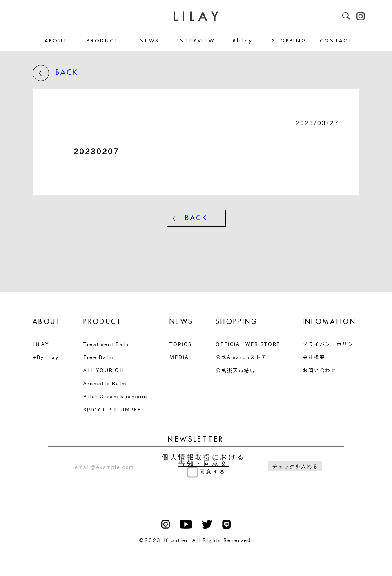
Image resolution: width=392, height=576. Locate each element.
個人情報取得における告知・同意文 (204, 460)
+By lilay (46, 357)
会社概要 (314, 357)
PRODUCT (103, 41)
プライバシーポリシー (331, 344)
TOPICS (181, 344)
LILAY (41, 344)
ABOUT (56, 41)
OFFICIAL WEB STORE (248, 344)
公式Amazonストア (241, 357)
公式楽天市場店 (235, 370)
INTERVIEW (196, 41)
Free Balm (98, 357)
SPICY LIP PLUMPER (112, 409)
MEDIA (179, 357)
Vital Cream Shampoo (115, 396)
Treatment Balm (107, 344)
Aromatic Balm (105, 383)
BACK (55, 73)
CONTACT (336, 41)
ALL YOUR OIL (104, 370)
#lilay (243, 41)
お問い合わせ (320, 370)
